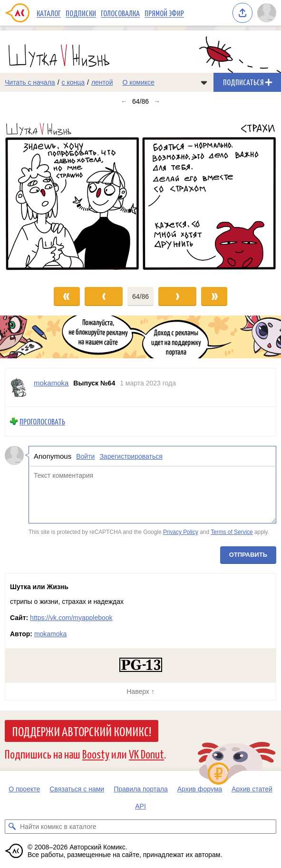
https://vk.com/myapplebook (71, 618)
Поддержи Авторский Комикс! (82, 731)
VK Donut (146, 754)
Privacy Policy (181, 532)
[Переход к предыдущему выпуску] (35, 194)
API (140, 806)
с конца (73, 82)
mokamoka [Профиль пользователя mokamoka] (51, 383)
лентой (102, 82)
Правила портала (141, 789)
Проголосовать (42, 421)
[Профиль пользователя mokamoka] (19, 387)
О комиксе (138, 82)
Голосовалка (120, 13)
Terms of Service (232, 532)
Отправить (248, 554)
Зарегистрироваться (131, 456)
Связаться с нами (77, 789)
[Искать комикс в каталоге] (12, 827)
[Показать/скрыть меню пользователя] (267, 13)
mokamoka (50, 634)
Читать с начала (30, 82)
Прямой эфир (164, 13)
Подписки (81, 13)
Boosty (96, 754)
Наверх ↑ (140, 691)
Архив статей (252, 789)
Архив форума (200, 789)
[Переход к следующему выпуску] (140, 194)
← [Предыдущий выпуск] (124, 101)
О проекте (24, 789)
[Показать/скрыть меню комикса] (204, 82)
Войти (85, 456)
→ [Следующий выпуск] (157, 101)
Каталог (49, 13)
